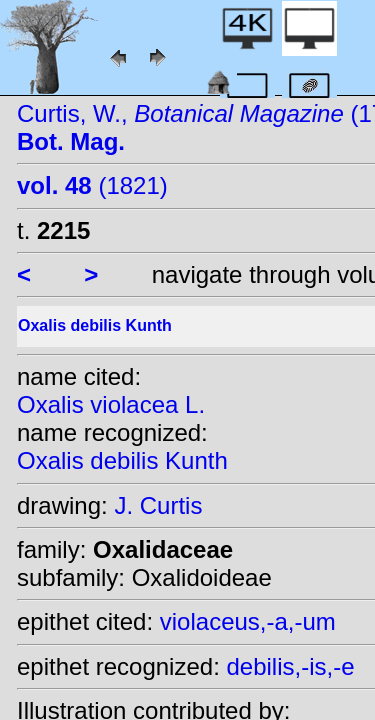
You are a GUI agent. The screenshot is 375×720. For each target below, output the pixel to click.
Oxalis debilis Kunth (122, 460)
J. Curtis (158, 505)
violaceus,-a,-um (248, 621)
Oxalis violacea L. (111, 404)
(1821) (92, 185)
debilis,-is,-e (290, 666)
